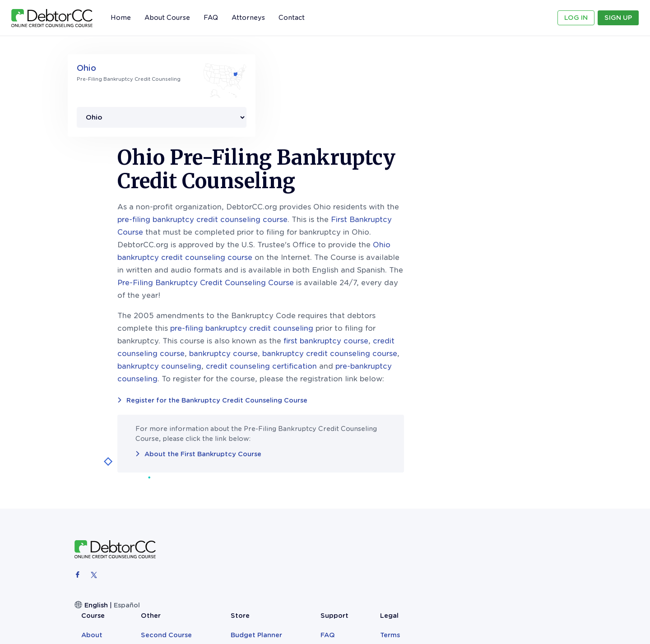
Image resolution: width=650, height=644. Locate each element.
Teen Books (409, 484)
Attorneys (248, 18)
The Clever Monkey (422, 507)
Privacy (540, 484)
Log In (576, 18)
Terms (537, 473)
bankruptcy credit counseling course (458, 262)
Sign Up (618, 18)
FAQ (211, 18)
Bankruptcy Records (424, 496)
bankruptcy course (352, 262)
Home (121, 18)
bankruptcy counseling (288, 274)
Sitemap (541, 496)
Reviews (267, 484)
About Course (167, 18)
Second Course (333, 473)
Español (127, 513)
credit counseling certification (390, 274)
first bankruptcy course (455, 249)
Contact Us (492, 484)
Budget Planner (416, 473)
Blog (316, 484)
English (96, 513)
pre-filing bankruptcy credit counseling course (331, 127)
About (263, 473)
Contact (292, 18)
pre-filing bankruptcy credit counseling (370, 236)
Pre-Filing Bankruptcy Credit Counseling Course (334, 191)
